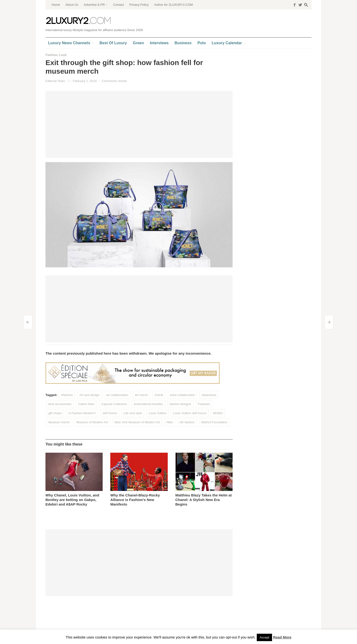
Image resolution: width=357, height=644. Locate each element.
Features (204, 404)
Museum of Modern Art (92, 422)
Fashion (51, 55)
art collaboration (117, 395)
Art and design (89, 395)
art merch (142, 395)
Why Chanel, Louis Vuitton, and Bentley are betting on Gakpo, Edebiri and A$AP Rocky (72, 500)
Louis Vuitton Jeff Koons (190, 413)
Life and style (133, 413)
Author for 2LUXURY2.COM (173, 5)
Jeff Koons (110, 413)
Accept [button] (264, 637)
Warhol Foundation (214, 422)
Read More (282, 637)
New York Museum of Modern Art (137, 422)
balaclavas (209, 395)
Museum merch (59, 422)
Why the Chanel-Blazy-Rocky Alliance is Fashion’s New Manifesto (135, 500)
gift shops (55, 413)
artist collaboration (183, 395)
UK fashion (187, 422)
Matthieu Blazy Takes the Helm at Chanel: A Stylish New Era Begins (204, 500)
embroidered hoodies (148, 404)
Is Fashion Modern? (82, 413)
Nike (170, 422)
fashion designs (180, 404)
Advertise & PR (94, 5)
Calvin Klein (86, 404)
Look (63, 55)
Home (56, 5)
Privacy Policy (139, 5)
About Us (72, 5)
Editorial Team (55, 81)
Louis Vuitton (158, 413)
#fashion (67, 395)
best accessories (60, 404)
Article (159, 395)
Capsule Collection (114, 404)
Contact (119, 5)
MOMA (218, 413)
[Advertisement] (139, 124)
